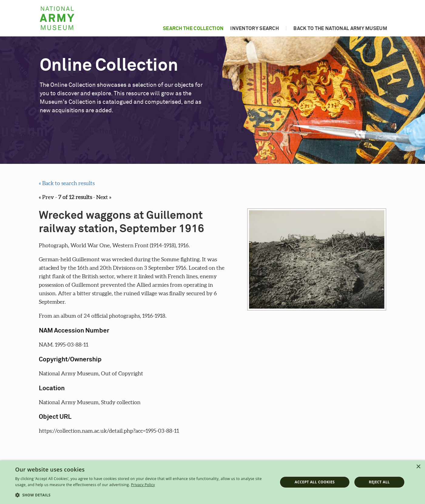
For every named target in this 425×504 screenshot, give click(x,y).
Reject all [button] (379, 482)
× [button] (418, 467)
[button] (142, 495)
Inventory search (255, 29)
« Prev (46, 197)
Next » (104, 197)
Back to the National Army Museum (340, 29)
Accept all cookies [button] (315, 482)
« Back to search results (67, 183)
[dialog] (212, 482)
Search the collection (193, 29)
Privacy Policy (143, 485)
